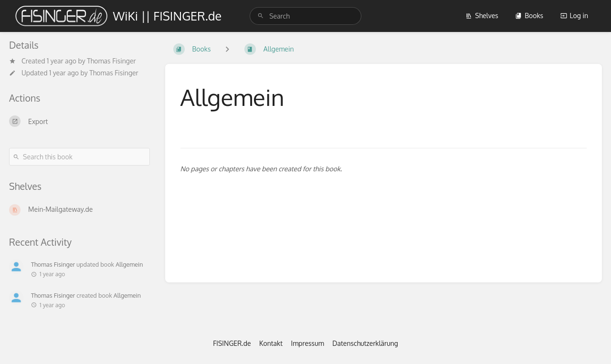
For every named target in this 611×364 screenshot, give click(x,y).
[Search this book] (79, 157)
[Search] (261, 16)
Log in (574, 16)
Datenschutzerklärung (365, 343)
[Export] (79, 121)
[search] (305, 16)
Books (529, 16)
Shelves (482, 16)
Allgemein (129, 264)
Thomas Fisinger (111, 61)
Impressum (308, 343)
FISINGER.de (232, 343)
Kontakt (271, 343)
